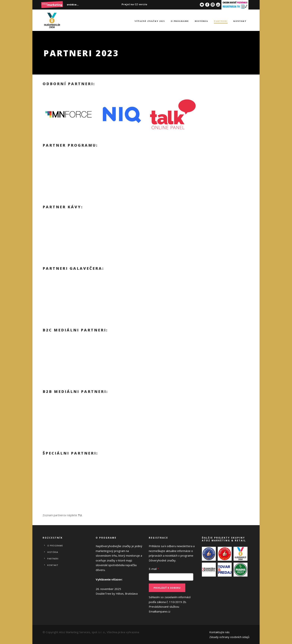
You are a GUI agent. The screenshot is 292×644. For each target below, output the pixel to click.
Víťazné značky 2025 (150, 21)
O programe (180, 21)
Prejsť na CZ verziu (134, 4)
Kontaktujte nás (219, 632)
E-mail (154, 569)
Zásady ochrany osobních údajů (229, 637)
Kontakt (240, 21)
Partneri (221, 21)
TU (80, 515)
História (201, 21)
